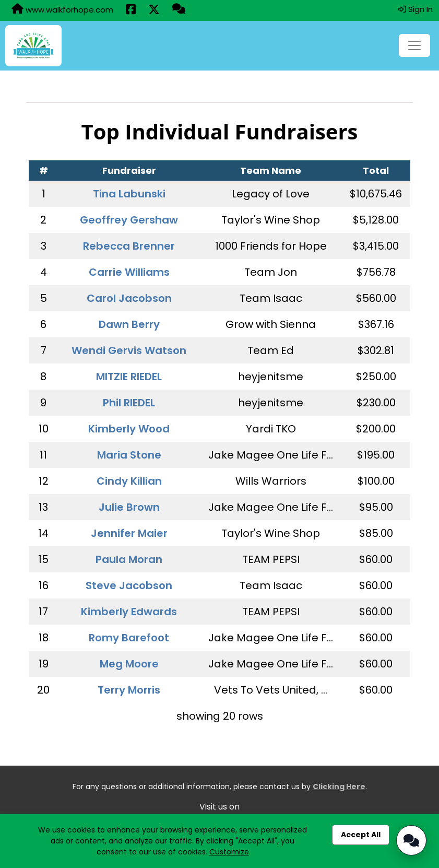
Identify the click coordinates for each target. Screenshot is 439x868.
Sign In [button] (416, 9)
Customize (229, 852)
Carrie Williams (129, 272)
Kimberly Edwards (129, 612)
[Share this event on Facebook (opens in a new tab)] (131, 10)
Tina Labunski (129, 194)
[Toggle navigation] (414, 45)
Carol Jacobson (129, 298)
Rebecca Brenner (129, 246)
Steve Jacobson (129, 585)
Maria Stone (129, 455)
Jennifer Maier (129, 533)
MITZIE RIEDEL (129, 377)
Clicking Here (339, 787)
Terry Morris (129, 690)
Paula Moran (129, 559)
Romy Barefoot (129, 638)
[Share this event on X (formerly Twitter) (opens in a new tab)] (154, 10)
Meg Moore (129, 664)
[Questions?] (179, 10)
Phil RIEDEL (129, 403)
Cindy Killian (129, 481)
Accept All (361, 835)
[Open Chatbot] (411, 840)
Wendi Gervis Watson (129, 350)
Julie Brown (129, 507)
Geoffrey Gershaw (129, 220)
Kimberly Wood (129, 429)
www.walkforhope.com (62, 9)
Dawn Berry (129, 324)
